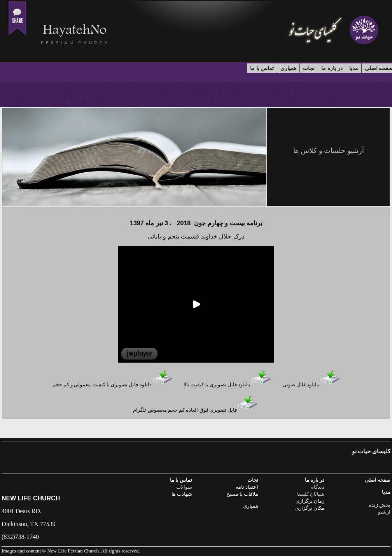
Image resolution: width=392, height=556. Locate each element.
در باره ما (332, 68)
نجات (309, 68)
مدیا (354, 68)
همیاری (288, 68)
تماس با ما (262, 68)
